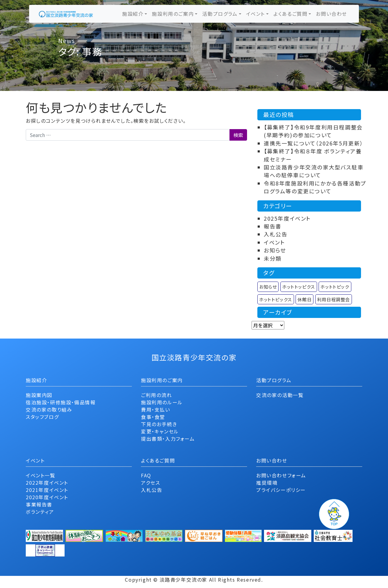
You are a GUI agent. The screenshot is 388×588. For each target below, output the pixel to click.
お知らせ (275, 250)
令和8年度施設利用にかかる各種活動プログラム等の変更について (315, 187)
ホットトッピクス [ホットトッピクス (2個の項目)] (299, 287)
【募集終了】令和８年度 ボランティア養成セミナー (313, 155)
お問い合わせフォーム (281, 475)
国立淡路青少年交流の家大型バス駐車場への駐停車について (314, 171)
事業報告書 (39, 504)
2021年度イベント (47, 490)
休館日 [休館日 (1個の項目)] (304, 299)
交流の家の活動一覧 (280, 395)
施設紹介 (133, 14)
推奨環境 (267, 483)
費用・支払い (156, 409)
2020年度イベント (47, 497)
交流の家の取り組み (49, 409)
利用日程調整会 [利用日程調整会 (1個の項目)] (334, 299)
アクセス (151, 483)
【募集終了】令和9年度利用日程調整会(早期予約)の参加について (313, 131)
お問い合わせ (331, 14)
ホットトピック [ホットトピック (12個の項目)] (335, 287)
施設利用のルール (162, 402)
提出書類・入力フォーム (168, 439)
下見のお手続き (159, 424)
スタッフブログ (42, 417)
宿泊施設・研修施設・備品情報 (61, 402)
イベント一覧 (41, 475)
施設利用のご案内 (173, 14)
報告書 (273, 226)
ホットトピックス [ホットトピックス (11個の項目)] (276, 299)
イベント (256, 14)
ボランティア (40, 512)
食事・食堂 (153, 417)
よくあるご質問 (290, 14)
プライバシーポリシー (281, 490)
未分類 (273, 258)
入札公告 (276, 234)
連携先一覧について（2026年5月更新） (314, 143)
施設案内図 (39, 395)
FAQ (146, 475)
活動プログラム (220, 14)
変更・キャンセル (160, 431)
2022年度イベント (47, 483)
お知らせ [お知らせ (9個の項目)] (268, 287)
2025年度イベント (287, 218)
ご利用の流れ (157, 395)
